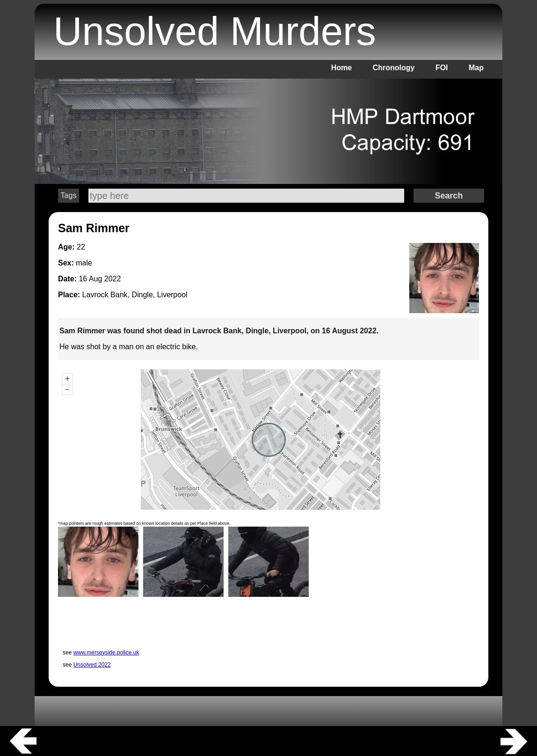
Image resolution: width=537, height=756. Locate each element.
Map (476, 68)
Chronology (394, 68)
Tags (69, 195)
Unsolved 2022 (92, 665)
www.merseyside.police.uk (106, 653)
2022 (113, 279)
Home (341, 68)
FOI (442, 68)
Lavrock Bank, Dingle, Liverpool (135, 295)
